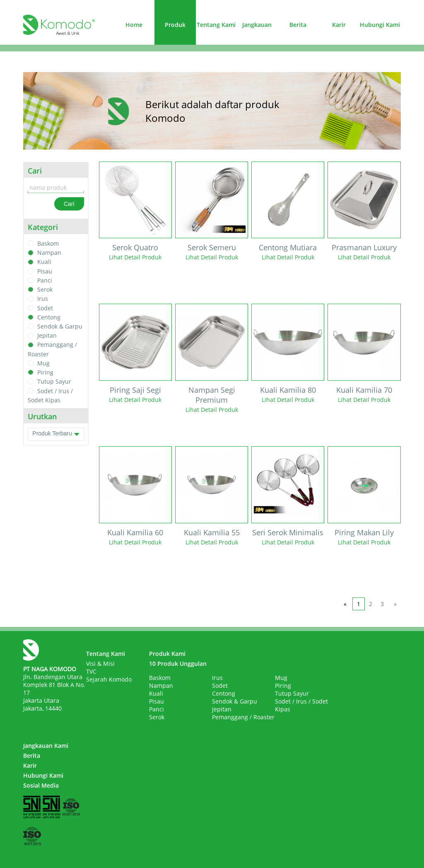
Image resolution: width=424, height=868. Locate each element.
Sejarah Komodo (109, 679)
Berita (298, 25)
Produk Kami (167, 654)
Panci (45, 280)
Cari (69, 204)
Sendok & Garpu (60, 326)
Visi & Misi (100, 664)
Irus (43, 299)
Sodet (45, 308)
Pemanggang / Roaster (243, 717)
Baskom (48, 243)
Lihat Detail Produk (135, 257)
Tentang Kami (216, 25)
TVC (91, 671)
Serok (45, 289)
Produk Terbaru (56, 434)
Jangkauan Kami (46, 746)
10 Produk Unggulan (178, 664)
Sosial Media (41, 785)
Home (134, 25)
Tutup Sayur (54, 382)
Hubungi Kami (380, 25)
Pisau (45, 271)
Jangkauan (257, 25)
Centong (49, 317)
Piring (45, 372)
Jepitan (47, 335)
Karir (339, 25)
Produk (175, 25)
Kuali (44, 262)
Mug (43, 363)
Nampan (49, 253)
